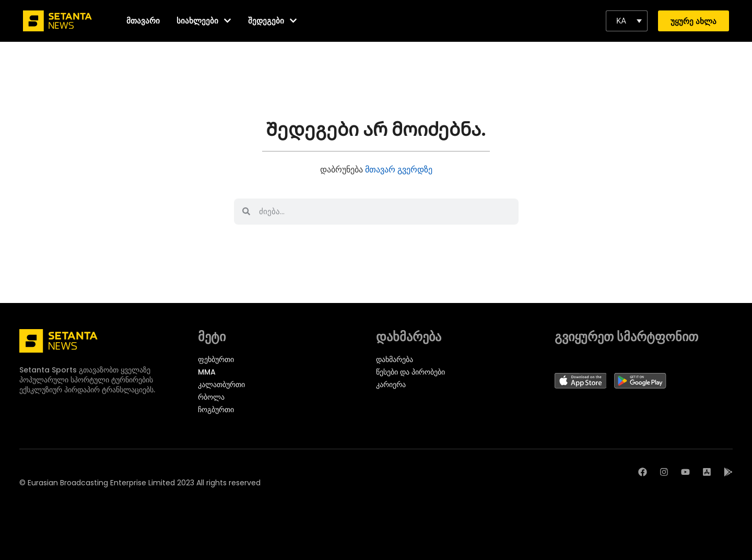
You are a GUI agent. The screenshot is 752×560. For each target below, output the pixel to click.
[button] (627, 21)
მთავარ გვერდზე (399, 170)
